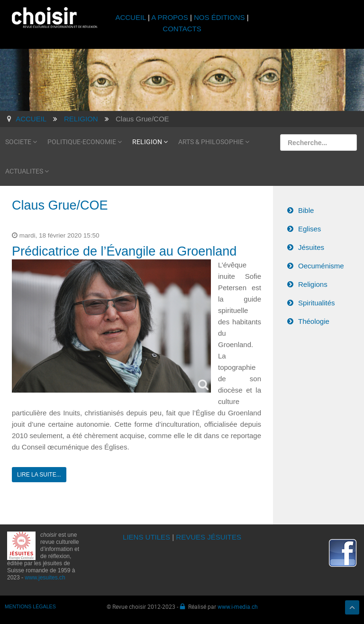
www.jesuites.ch (45, 578)
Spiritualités (317, 303)
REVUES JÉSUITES (209, 537)
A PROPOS (170, 17)
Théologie (314, 321)
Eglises (309, 229)
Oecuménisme (321, 266)
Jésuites (311, 247)
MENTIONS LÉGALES (30, 606)
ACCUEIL (132, 17)
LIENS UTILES (146, 537)
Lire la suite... (39, 475)
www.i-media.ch (238, 606)
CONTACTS (182, 29)
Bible (306, 210)
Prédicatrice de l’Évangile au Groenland (124, 251)
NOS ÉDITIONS (219, 17)
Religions (313, 284)
